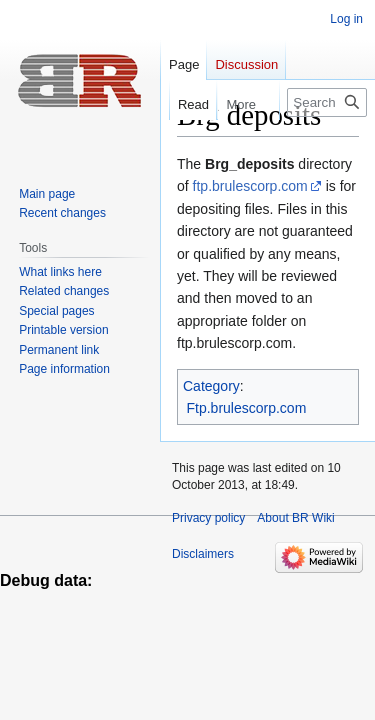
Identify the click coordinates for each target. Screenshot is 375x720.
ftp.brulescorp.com (250, 186)
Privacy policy (208, 518)
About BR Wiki (295, 518)
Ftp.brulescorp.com (247, 408)
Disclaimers (203, 554)
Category (211, 386)
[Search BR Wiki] (327, 102)
